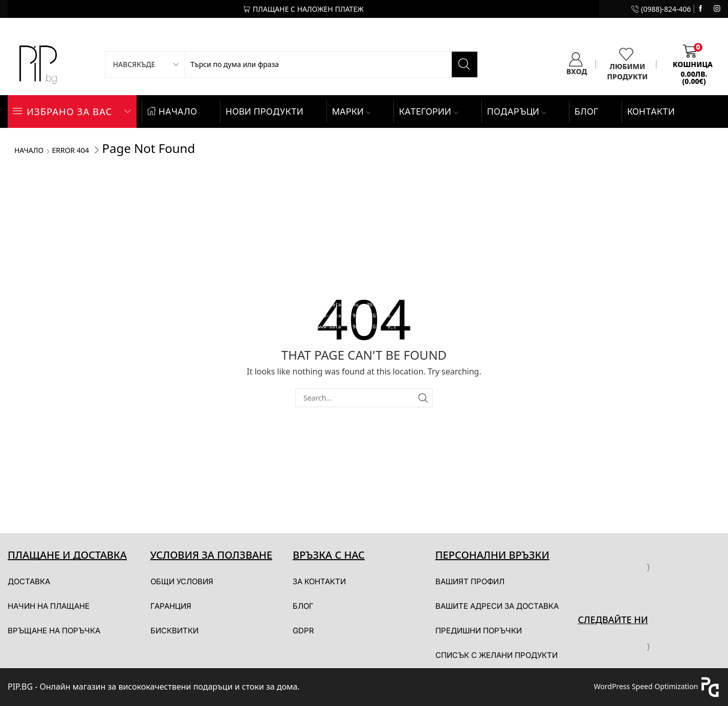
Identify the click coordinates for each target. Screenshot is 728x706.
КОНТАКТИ (651, 112)
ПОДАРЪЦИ (516, 112)
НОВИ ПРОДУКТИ (264, 112)
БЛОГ (587, 112)
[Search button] (465, 64)
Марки (351, 112)
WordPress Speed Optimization (646, 686)
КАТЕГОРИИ (428, 112)
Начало (29, 150)
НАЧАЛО (172, 112)
